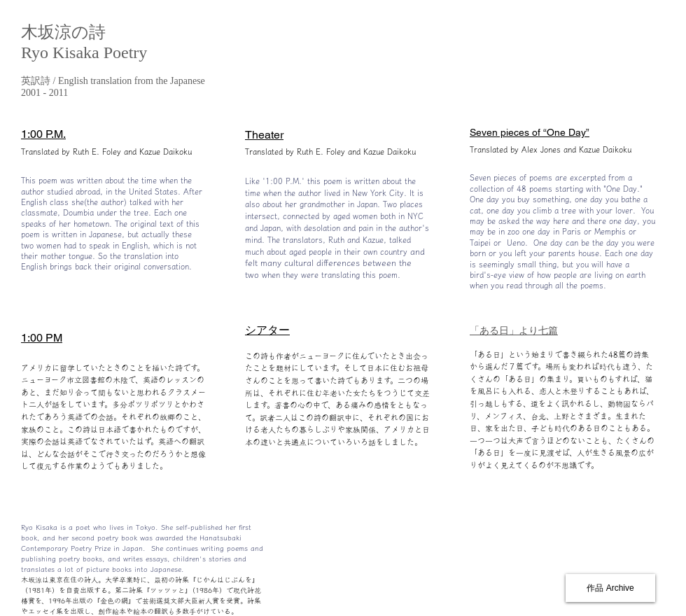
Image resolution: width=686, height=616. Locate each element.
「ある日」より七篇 (514, 330)
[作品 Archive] (610, 588)
